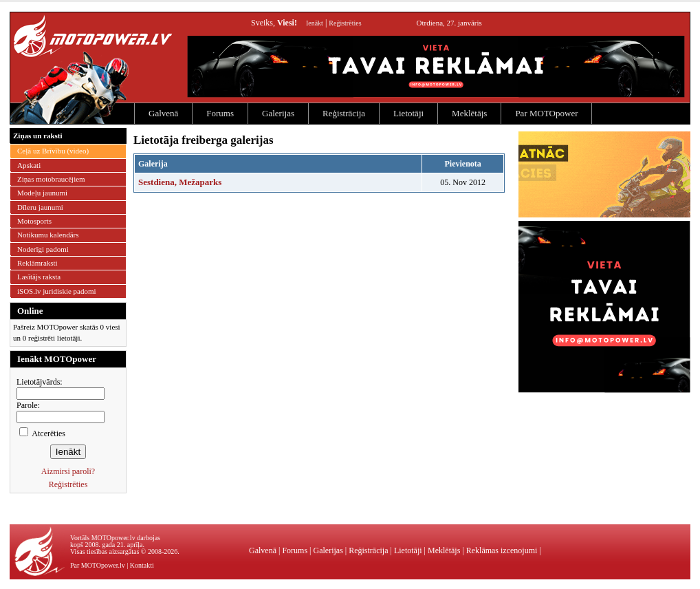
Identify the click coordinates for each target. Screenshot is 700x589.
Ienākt (315, 23)
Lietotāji (408, 113)
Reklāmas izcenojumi (502, 550)
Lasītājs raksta (39, 277)
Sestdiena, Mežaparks (180, 182)
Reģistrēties (345, 23)
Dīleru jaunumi (40, 207)
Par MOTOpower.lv (98, 565)
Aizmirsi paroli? (68, 471)
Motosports (34, 221)
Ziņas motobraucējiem (51, 179)
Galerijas (278, 113)
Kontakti (142, 565)
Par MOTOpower (546, 113)
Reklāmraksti (37, 263)
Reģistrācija (344, 113)
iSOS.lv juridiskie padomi (57, 291)
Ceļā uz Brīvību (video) (53, 151)
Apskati (29, 165)
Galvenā (163, 113)
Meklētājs (469, 113)
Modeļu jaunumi (42, 193)
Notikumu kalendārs (48, 235)
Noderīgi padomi (43, 249)
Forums (220, 113)
